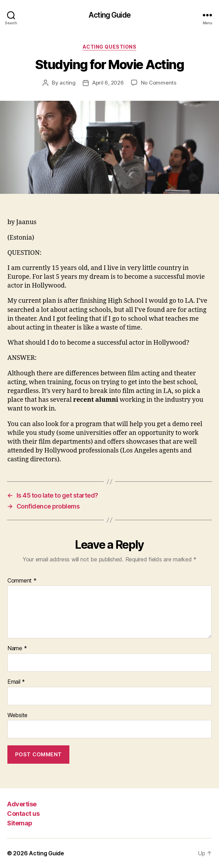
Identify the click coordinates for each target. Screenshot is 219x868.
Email (16, 682)
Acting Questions (109, 47)
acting (67, 83)
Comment (22, 581)
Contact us (23, 814)
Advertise (22, 804)
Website (17, 715)
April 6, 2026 (108, 83)
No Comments (159, 83)
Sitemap (20, 823)
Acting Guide (109, 15)
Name (17, 648)
